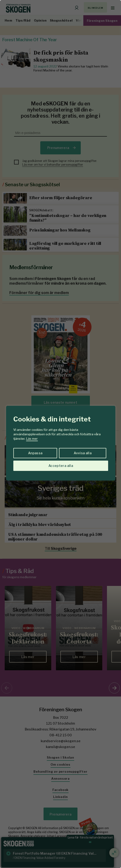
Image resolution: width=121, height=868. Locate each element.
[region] (60, 434)
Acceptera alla (61, 466)
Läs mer (32, 439)
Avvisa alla (83, 453)
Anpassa (35, 453)
